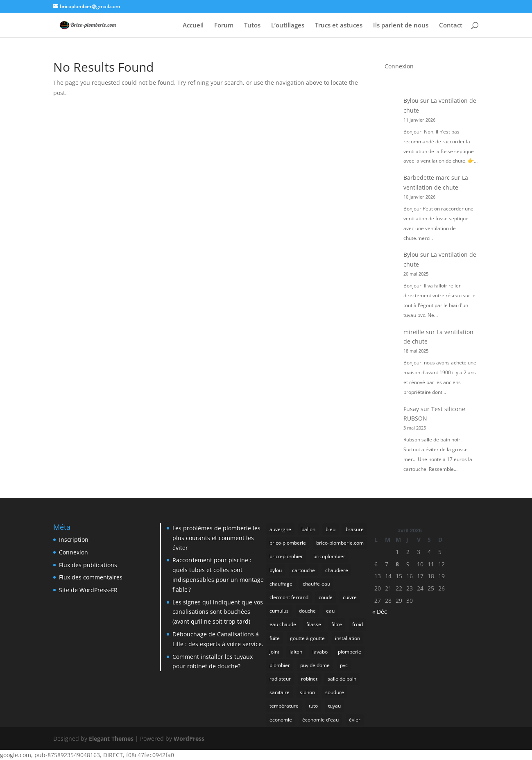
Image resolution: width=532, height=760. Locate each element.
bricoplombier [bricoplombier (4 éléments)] (329, 556)
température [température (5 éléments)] (284, 706)
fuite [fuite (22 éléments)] (275, 638)
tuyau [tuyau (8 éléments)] (334, 706)
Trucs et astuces (339, 26)
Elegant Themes (111, 739)
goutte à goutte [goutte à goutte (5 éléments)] (307, 638)
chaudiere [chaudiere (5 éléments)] (337, 570)
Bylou (411, 101)
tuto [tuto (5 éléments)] (313, 706)
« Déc (380, 612)
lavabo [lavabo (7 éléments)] (320, 652)
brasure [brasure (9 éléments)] (355, 529)
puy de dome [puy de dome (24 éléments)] (315, 665)
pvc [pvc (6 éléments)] (344, 665)
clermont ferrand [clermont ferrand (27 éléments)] (289, 597)
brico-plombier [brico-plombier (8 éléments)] (286, 556)
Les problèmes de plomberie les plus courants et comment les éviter (216, 538)
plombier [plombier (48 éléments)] (280, 665)
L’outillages (288, 26)
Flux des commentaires (91, 577)
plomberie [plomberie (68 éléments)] (350, 652)
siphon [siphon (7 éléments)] (307, 692)
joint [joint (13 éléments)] (274, 652)
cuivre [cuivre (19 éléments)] (350, 597)
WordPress (189, 739)
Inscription (74, 539)
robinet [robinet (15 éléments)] (309, 679)
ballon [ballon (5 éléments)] (308, 529)
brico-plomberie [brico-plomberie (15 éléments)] (288, 543)
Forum (224, 26)
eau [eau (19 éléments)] (330, 611)
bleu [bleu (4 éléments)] (331, 529)
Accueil (193, 26)
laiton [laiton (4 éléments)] (296, 652)
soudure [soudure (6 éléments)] (335, 692)
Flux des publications (88, 565)
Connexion (399, 66)
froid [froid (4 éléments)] (358, 624)
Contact (451, 26)
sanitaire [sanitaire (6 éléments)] (280, 692)
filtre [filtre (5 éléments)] (337, 624)
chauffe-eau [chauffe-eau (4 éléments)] (316, 584)
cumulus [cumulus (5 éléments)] (279, 611)
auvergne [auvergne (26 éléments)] (280, 529)
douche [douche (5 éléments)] (307, 611)
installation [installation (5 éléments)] (347, 638)
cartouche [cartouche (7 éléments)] (303, 570)
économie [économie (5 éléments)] (281, 720)
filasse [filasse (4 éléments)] (314, 624)
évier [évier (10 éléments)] (355, 720)
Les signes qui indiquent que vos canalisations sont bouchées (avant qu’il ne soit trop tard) (218, 612)
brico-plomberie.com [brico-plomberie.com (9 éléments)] (340, 543)
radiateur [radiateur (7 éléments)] (280, 679)
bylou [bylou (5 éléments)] (276, 570)
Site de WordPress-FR (88, 590)
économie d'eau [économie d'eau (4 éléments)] (320, 720)
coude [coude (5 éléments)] (326, 597)
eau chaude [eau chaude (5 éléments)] (283, 624)
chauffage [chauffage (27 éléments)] (281, 584)
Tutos (252, 26)
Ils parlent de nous (401, 26)
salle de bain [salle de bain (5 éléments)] (342, 679)
